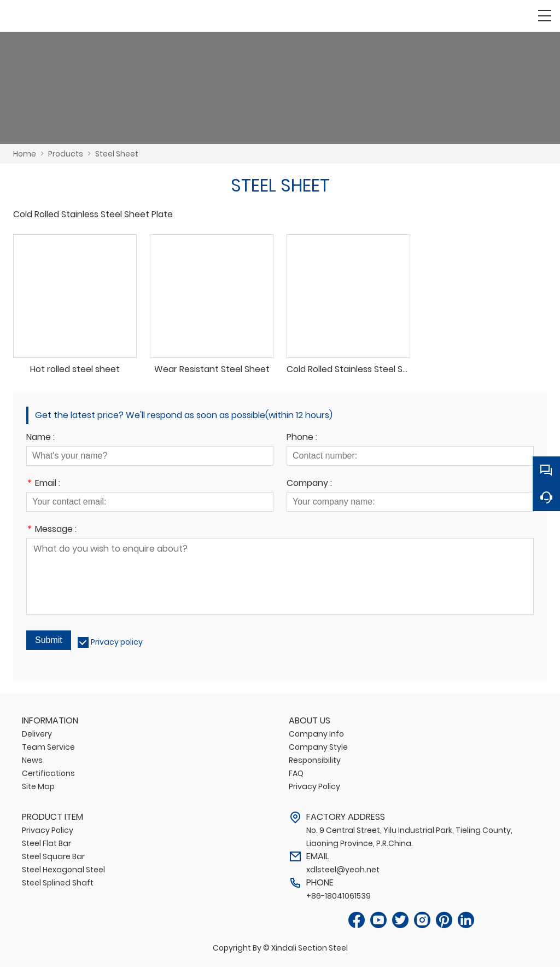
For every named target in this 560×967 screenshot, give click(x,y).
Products (66, 154)
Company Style (318, 747)
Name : (40, 438)
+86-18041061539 (339, 896)
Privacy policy (117, 642)
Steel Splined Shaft (58, 883)
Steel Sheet (117, 154)
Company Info (316, 734)
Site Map (38, 786)
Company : (309, 484)
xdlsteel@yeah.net (343, 870)
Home (25, 154)
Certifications (48, 773)
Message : (51, 530)
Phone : (302, 438)
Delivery (37, 734)
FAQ (296, 773)
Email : (43, 484)
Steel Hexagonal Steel (63, 870)
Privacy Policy (314, 786)
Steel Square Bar (53, 856)
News (32, 760)
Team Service (48, 747)
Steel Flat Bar (46, 843)
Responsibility (315, 760)
